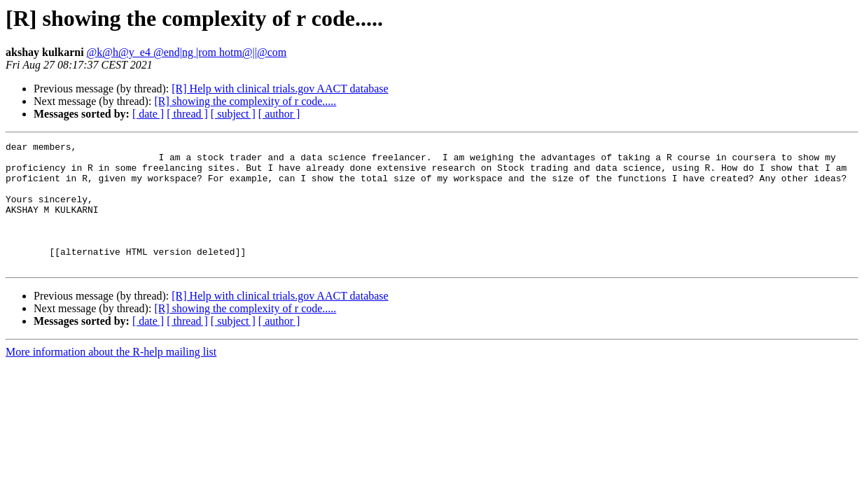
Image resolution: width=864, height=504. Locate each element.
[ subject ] (233, 114)
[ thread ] (187, 114)
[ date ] (148, 114)
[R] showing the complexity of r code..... (245, 101)
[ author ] (279, 114)
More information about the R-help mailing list (111, 377)
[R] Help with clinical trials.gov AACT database (280, 89)
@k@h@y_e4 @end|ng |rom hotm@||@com (187, 52)
